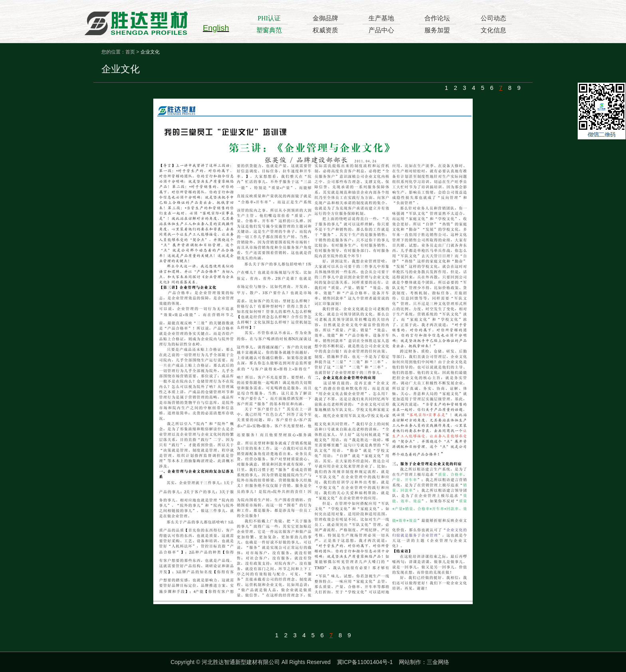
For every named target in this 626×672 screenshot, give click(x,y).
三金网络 (438, 662)
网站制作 (410, 662)
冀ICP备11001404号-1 (365, 662)
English (216, 28)
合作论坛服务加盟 (437, 24)
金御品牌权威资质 (325, 24)
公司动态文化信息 (493, 24)
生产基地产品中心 (381, 24)
